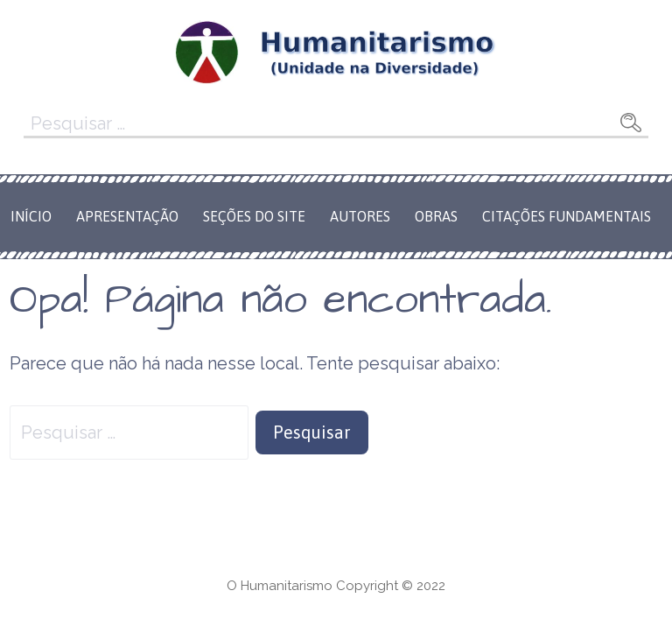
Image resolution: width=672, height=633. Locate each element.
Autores (360, 216)
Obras (436, 216)
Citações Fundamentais (567, 216)
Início (31, 216)
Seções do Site (254, 216)
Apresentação (127, 216)
